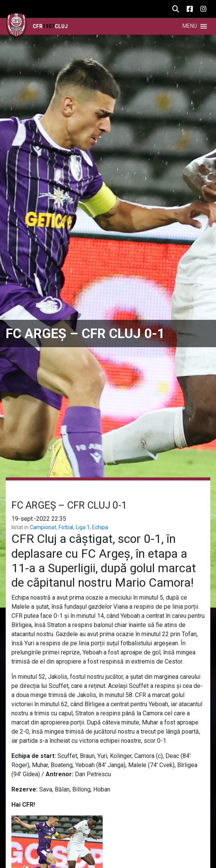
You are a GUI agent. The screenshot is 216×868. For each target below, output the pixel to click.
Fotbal (66, 527)
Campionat (43, 527)
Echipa (100, 527)
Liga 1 (83, 527)
